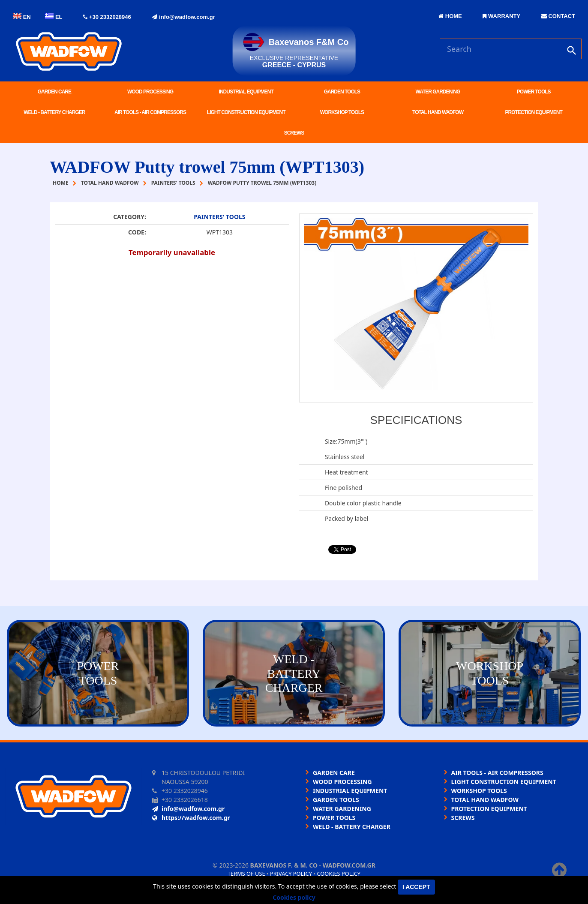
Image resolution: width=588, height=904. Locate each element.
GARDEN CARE (54, 92)
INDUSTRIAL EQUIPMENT (246, 92)
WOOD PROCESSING (150, 92)
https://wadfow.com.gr (191, 818)
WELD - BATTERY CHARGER (54, 112)
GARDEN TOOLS (342, 92)
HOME (450, 16)
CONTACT (558, 16)
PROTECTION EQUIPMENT (534, 112)
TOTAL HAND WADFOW (438, 112)
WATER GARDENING (438, 92)
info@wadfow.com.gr (183, 17)
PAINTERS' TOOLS (219, 217)
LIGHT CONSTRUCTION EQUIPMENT (246, 112)
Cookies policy (339, 874)
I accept (416, 887)
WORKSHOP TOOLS (342, 112)
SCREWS (294, 133)
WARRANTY (501, 16)
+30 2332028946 (107, 17)
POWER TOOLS (534, 92)
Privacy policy (291, 874)
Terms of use (246, 874)
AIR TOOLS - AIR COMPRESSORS (150, 112)
